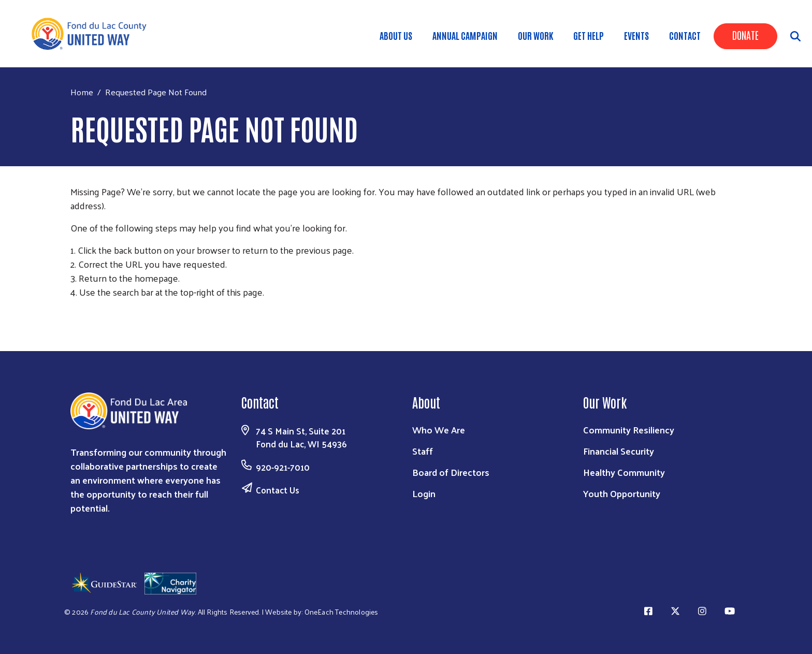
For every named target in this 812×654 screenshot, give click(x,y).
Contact (685, 35)
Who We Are (439, 430)
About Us (396, 35)
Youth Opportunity (622, 493)
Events (636, 35)
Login (424, 493)
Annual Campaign (465, 35)
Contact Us (278, 490)
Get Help (589, 35)
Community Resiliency (629, 430)
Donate (745, 35)
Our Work (535, 35)
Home (82, 92)
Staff (423, 451)
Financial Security (619, 451)
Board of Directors (451, 472)
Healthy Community (624, 472)
